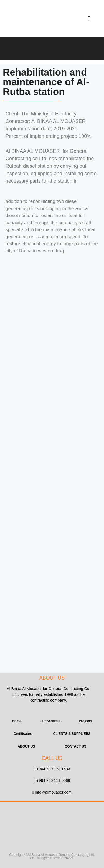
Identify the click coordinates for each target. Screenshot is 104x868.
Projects (85, 721)
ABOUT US (26, 746)
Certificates (23, 734)
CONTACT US (76, 746)
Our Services (50, 721)
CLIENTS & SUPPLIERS (72, 734)
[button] (89, 19)
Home (17, 721)
